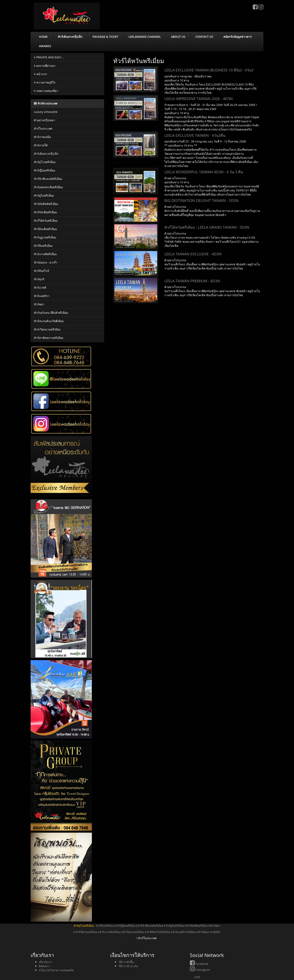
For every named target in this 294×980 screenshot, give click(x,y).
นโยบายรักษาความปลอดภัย (56, 970)
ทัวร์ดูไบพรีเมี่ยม (44, 195)
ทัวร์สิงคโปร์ (42, 271)
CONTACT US (204, 37)
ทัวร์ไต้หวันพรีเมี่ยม (46, 221)
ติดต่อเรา (45, 966)
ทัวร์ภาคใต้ (41, 145)
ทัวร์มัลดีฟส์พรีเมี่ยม (46, 204)
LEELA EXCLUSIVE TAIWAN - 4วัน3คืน (195, 135)
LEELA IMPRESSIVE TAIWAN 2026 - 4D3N (198, 99)
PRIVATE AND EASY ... (49, 57)
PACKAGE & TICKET (105, 37)
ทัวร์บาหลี (40, 288)
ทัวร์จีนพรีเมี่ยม (43, 246)
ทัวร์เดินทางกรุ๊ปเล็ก (70, 37)
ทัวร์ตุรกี (39, 279)
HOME (43, 37)
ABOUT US (178, 37)
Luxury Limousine (46, 112)
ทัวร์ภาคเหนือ (42, 137)
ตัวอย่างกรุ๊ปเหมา (45, 120)
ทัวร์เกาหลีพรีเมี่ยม (45, 254)
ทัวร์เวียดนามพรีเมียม (47, 329)
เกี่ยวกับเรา (46, 962)
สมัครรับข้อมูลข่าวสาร (238, 37)
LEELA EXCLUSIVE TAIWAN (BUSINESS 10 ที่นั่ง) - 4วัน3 (209, 70)
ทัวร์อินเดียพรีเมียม (45, 229)
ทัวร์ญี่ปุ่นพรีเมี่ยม (45, 170)
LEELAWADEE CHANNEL (145, 37)
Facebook (199, 964)
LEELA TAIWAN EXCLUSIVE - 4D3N (193, 254)
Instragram (200, 970)
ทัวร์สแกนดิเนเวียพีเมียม (49, 321)
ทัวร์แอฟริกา (42, 296)
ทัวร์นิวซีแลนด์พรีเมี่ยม (48, 179)
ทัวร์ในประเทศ (43, 128)
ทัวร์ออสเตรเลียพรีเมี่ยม (48, 187)
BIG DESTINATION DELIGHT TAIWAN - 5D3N (201, 200)
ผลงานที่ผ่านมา (45, 66)
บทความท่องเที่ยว (46, 91)
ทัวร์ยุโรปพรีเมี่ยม (45, 162)
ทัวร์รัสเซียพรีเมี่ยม (45, 212)
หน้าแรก (40, 74)
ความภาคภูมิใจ (45, 82)
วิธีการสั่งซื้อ (126, 962)
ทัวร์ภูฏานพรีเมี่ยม (45, 237)
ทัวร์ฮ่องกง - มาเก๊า (46, 262)
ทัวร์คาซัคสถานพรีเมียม (49, 338)
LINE (195, 977)
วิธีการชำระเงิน (128, 966)
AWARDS (45, 46)
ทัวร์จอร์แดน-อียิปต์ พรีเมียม (51, 313)
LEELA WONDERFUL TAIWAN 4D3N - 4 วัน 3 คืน (204, 172)
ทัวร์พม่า (39, 304)
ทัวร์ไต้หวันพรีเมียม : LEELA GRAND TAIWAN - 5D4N (207, 227)
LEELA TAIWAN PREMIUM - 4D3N (192, 281)
